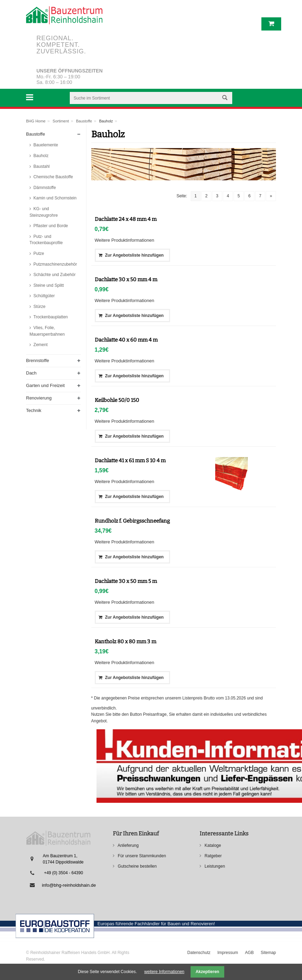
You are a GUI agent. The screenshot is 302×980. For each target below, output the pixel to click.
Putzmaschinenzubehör (55, 264)
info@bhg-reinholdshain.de (69, 885)
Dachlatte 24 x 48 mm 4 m (126, 219)
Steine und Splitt (48, 285)
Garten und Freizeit (45, 385)
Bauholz (40, 156)
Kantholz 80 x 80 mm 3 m (125, 642)
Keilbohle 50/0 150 (117, 400)
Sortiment (61, 121)
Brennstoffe (37, 360)
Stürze (39, 307)
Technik (34, 410)
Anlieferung (128, 845)
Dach (31, 373)
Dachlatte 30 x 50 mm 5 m (126, 581)
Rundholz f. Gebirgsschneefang (132, 521)
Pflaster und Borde (50, 226)
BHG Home (36, 121)
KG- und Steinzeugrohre (44, 212)
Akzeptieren (207, 972)
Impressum (228, 953)
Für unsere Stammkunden (141, 856)
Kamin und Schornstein (54, 198)
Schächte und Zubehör (54, 275)
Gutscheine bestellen (137, 866)
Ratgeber (213, 856)
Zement (40, 345)
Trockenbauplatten (50, 317)
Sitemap (268, 953)
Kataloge (212, 845)
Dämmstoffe (44, 188)
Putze (38, 253)
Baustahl (41, 166)
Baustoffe (84, 121)
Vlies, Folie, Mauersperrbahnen (47, 331)
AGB (249, 953)
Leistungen (214, 866)
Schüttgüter (44, 296)
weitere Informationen (164, 972)
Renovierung (39, 398)
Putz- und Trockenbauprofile (46, 240)
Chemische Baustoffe (53, 177)
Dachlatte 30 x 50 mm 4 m (126, 280)
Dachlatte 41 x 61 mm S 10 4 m (130, 461)
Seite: (182, 196)
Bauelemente (45, 145)
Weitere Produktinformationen (125, 240)
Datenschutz (199, 953)
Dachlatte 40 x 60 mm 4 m (126, 340)
